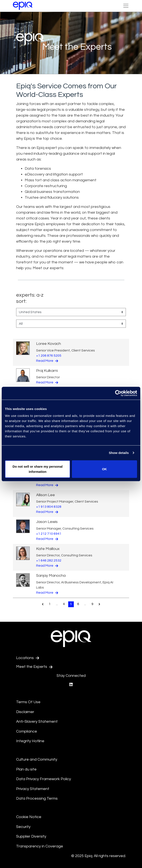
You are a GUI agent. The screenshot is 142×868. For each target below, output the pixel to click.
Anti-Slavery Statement (37, 722)
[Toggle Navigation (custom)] (126, 6)
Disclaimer (25, 712)
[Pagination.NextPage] (99, 604)
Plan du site (26, 769)
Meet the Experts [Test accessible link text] (34, 667)
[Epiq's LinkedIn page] (71, 685)
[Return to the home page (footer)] (23, 6)
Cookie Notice (29, 817)
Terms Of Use (28, 702)
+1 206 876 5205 (49, 356)
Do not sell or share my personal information (38, 469)
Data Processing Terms (37, 798)
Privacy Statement (33, 789)
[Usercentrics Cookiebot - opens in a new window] (118, 393)
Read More (47, 361)
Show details (119, 453)
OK (104, 469)
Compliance (27, 731)
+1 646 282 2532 (49, 560)
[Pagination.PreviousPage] (43, 604)
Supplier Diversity (31, 836)
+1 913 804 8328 (49, 507)
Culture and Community (37, 759)
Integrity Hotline (30, 741)
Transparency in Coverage (40, 846)
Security (23, 827)
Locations (28, 658)
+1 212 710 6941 (49, 534)
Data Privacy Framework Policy (44, 779)
